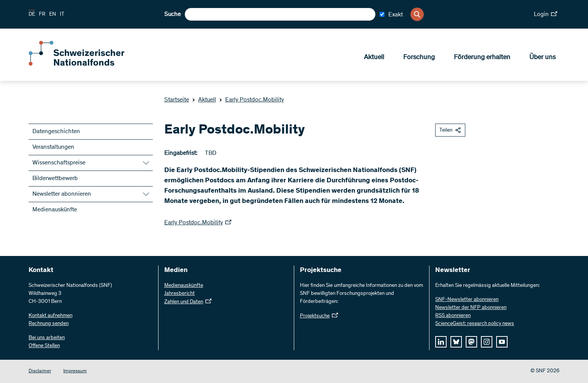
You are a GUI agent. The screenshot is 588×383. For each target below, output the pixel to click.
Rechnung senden (49, 324)
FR (42, 14)
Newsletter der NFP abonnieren (471, 308)
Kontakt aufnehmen (50, 316)
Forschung (419, 58)
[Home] (84, 64)
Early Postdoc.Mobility (252, 100)
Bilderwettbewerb (55, 179)
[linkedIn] (441, 342)
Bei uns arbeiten (47, 338)
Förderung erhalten (482, 58)
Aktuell (374, 58)
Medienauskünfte (55, 210)
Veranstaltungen (53, 147)
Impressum (75, 371)
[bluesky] (456, 342)
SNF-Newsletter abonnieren (467, 300)
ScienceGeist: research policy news (475, 324)
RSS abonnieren (453, 316)
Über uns (542, 58)
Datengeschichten (56, 132)
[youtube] (502, 342)
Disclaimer (40, 371)
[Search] (417, 14)
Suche (172, 14)
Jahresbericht (179, 294)
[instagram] (487, 342)
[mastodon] (471, 342)
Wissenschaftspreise (59, 163)
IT (62, 14)
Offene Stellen (44, 346)
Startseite (177, 100)
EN (53, 14)
